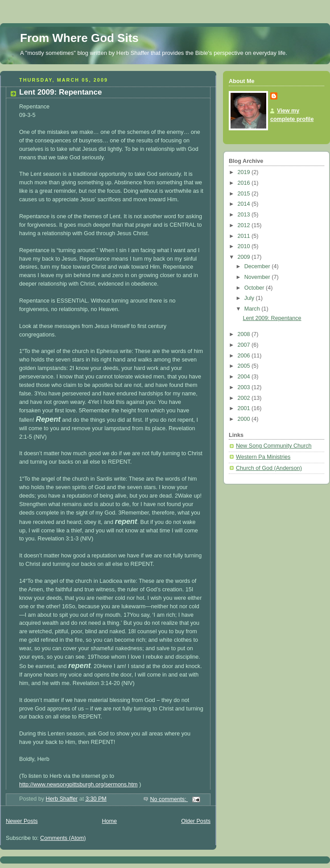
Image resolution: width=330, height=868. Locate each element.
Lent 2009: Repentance (60, 92)
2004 (245, 377)
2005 (245, 366)
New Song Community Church (274, 446)
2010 (245, 246)
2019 (245, 172)
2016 (245, 183)
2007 (245, 345)
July (250, 298)
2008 (245, 334)
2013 (245, 215)
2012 (245, 225)
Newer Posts (22, 821)
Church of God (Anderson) (269, 468)
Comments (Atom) (63, 838)
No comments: (169, 799)
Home (109, 821)
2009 (245, 257)
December (258, 266)
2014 (245, 204)
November (258, 277)
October (255, 288)
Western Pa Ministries (263, 457)
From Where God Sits (79, 38)
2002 (245, 398)
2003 (245, 387)
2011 (245, 236)
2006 (245, 356)
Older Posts (196, 821)
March (253, 309)
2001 (245, 408)
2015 (245, 194)
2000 (245, 419)
